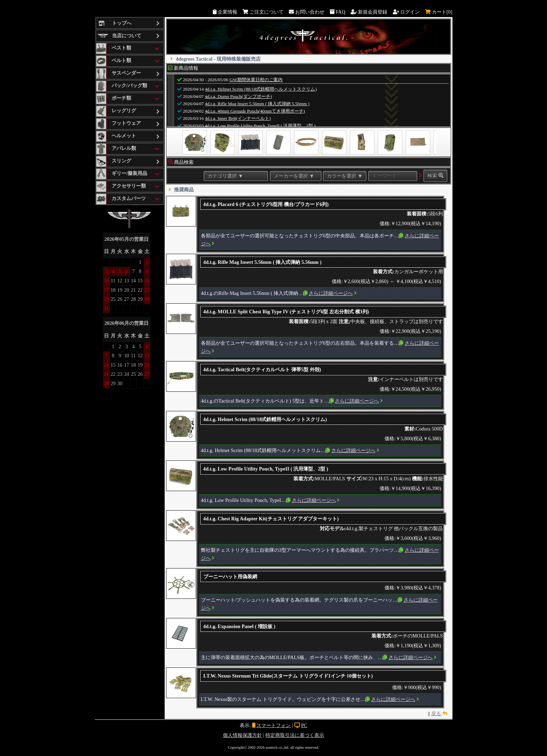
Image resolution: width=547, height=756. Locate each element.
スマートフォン (273, 725)
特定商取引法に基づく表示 (295, 735)
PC (304, 725)
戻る (439, 713)
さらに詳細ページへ (331, 293)
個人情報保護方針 (242, 735)
